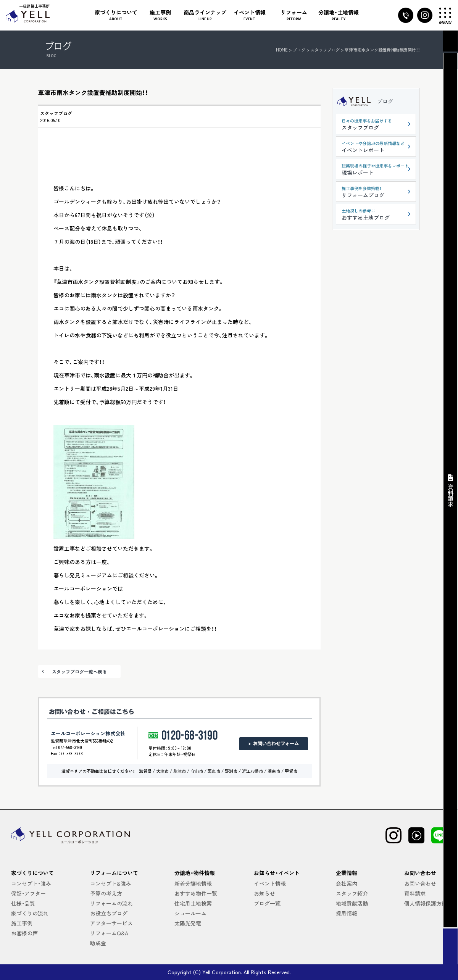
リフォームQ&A (109, 933)
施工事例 (22, 923)
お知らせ (264, 893)
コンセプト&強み (111, 883)
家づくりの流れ (30, 913)
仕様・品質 (23, 903)
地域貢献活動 (352, 903)
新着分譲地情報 (193, 883)
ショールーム (190, 913)
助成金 (98, 943)
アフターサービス (111, 923)
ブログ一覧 (267, 903)
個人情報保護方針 (426, 903)
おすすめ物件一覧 (196, 893)
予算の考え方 (106, 893)
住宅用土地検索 (193, 903)
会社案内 (347, 883)
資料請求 (415, 893)
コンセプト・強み (31, 883)
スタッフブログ (56, 113)
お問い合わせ (420, 883)
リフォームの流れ (111, 903)
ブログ (385, 101)
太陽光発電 (188, 923)
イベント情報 (270, 883)
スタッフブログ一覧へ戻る (79, 671)
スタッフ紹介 (352, 893)
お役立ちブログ (109, 913)
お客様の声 (24, 933)
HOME (282, 50)
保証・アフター (28, 893)
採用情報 (347, 913)
